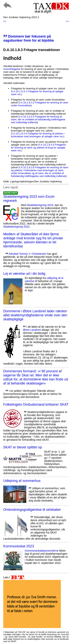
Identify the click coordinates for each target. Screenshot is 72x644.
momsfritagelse (12, 69)
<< (5, 21)
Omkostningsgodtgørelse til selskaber (32, 510)
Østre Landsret (32, 330)
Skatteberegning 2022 (16, 227)
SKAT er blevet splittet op (23, 447)
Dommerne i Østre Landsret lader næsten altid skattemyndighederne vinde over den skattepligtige (35, 315)
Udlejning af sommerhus (22, 481)
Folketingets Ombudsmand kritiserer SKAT (36, 404)
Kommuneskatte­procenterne (42, 551)
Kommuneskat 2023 (19, 546)
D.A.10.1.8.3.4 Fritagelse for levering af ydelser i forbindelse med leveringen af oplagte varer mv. (38, 135)
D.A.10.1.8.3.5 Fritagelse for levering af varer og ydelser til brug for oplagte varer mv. (38, 148)
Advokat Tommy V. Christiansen (28, 254)
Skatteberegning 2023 (40, 205)
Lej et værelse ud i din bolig (24, 274)
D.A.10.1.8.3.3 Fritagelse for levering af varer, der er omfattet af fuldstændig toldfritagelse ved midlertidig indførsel (38, 119)
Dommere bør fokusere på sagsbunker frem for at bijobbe (29, 38)
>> (67, 21)
